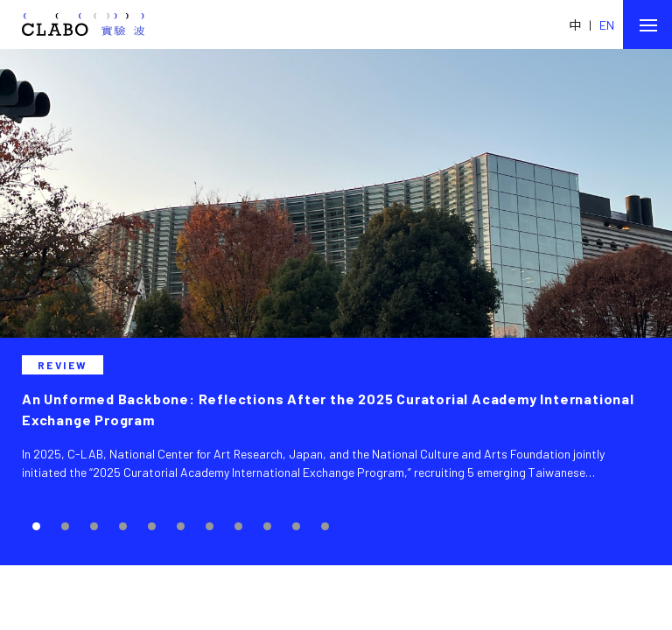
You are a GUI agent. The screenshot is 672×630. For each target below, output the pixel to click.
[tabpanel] (336, 307)
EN (607, 25)
